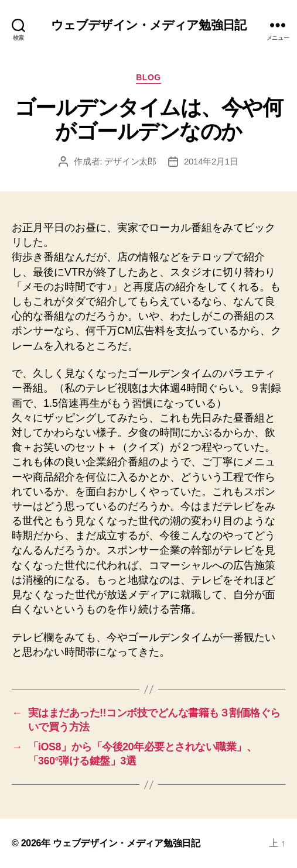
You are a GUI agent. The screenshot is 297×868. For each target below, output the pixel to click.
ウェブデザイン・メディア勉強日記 (148, 25)
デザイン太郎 (130, 161)
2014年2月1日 (211, 161)
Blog (148, 77)
